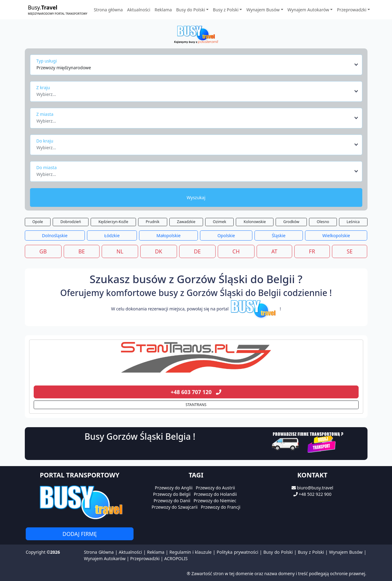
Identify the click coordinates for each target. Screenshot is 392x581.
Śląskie (279, 235)
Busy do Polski (278, 552)
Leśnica (353, 222)
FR (312, 251)
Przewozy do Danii (172, 501)
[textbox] (194, 93)
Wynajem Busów (346, 552)
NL (120, 251)
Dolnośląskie (55, 235)
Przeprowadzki (145, 558)
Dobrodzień (71, 222)
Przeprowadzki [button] (352, 10)
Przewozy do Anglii (174, 488)
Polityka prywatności (238, 552)
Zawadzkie (186, 222)
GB (43, 251)
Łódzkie (112, 235)
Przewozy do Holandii (215, 494)
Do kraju (45, 141)
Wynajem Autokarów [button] (308, 10)
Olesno (323, 222)
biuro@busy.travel (315, 488)
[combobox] (198, 65)
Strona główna (108, 10)
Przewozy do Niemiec (215, 501)
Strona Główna (99, 552)
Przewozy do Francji (221, 507)
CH (236, 251)
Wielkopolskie (336, 235)
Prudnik (153, 222)
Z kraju (43, 87)
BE (82, 251)
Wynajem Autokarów (105, 558)
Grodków (291, 222)
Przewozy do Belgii (172, 494)
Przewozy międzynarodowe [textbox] (64, 68)
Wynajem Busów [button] (263, 10)
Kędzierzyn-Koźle (113, 222)
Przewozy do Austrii (215, 488)
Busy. (58, 10)
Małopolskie (169, 235)
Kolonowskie (255, 222)
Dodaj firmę (80, 534)
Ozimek (219, 222)
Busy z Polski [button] (226, 10)
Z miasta (45, 114)
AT (274, 251)
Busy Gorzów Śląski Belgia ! (140, 436)
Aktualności (139, 10)
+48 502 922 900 (315, 494)
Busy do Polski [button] (190, 10)
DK (159, 251)
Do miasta (47, 167)
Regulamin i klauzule (190, 552)
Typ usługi (47, 61)
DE (197, 251)
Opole (38, 222)
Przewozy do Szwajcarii (175, 507)
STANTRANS (196, 405)
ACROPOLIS (176, 558)
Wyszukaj (196, 197)
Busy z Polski (311, 552)
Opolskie (226, 235)
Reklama (163, 10)
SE (350, 251)
